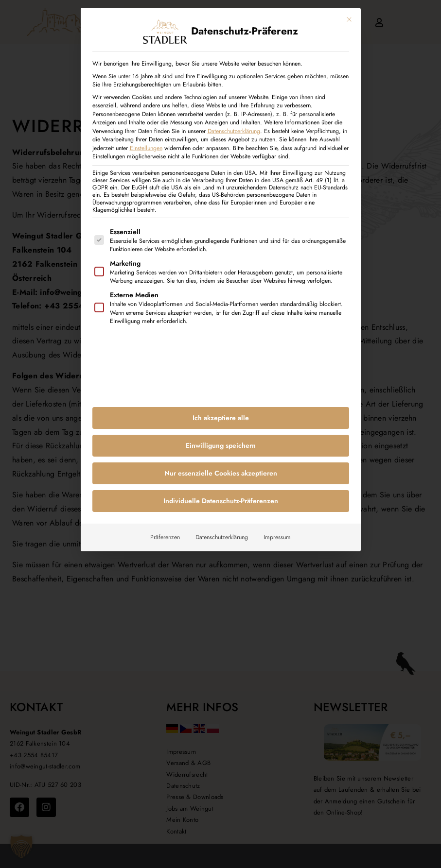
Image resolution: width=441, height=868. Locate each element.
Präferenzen (165, 533)
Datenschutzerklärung (234, 127)
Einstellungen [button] (146, 144)
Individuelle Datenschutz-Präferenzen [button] (221, 496)
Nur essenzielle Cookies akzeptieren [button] (221, 469)
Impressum (277, 533)
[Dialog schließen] (349, 15)
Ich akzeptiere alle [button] (221, 413)
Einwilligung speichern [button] (221, 441)
